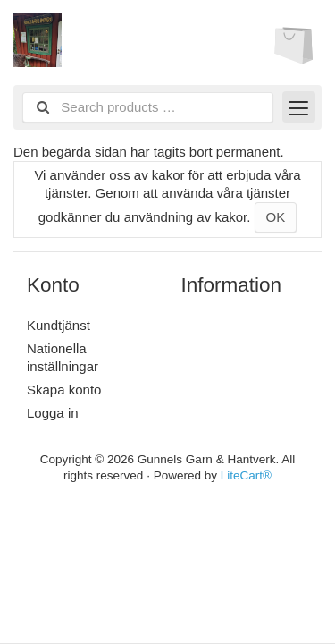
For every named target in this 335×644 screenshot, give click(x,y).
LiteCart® (246, 475)
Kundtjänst (59, 325)
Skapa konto (64, 390)
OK (276, 217)
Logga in (53, 413)
